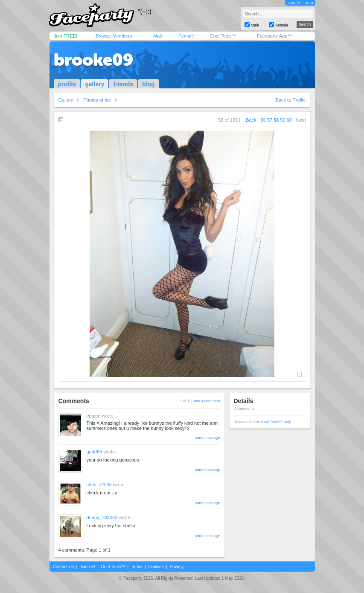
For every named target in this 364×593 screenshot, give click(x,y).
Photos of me (97, 100)
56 (263, 120)
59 (282, 120)
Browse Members (114, 36)
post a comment (206, 401)
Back (251, 120)
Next (301, 120)
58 (276, 120)
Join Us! (87, 567)
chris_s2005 (99, 485)
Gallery (66, 100)
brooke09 (93, 60)
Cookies (156, 567)
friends (123, 84)
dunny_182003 (102, 517)
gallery (95, 84)
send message (208, 438)
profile (67, 84)
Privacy (176, 567)
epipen (94, 416)
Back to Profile (291, 100)
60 (289, 120)
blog (149, 84)
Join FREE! (66, 36)
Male (158, 36)
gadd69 (95, 452)
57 (270, 120)
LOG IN (294, 3)
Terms (137, 567)
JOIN (309, 3)
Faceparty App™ (274, 36)
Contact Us (63, 567)
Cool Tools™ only (276, 422)
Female (186, 36)
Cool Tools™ (223, 36)
